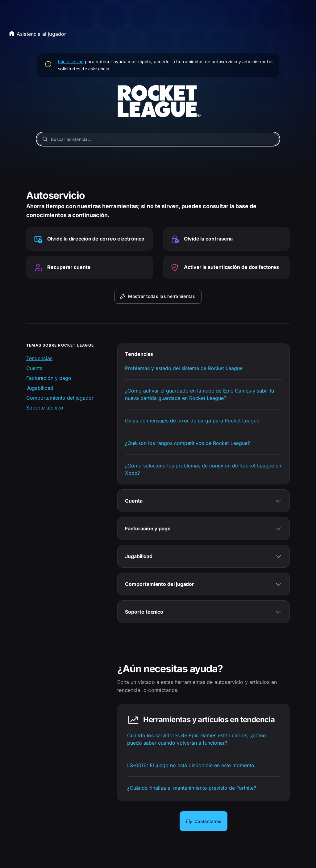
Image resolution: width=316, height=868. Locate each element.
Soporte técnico (45, 408)
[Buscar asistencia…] (158, 139)
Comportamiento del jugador (60, 398)
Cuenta (34, 368)
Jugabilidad (40, 388)
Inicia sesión (71, 62)
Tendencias (39, 358)
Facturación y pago (49, 378)
